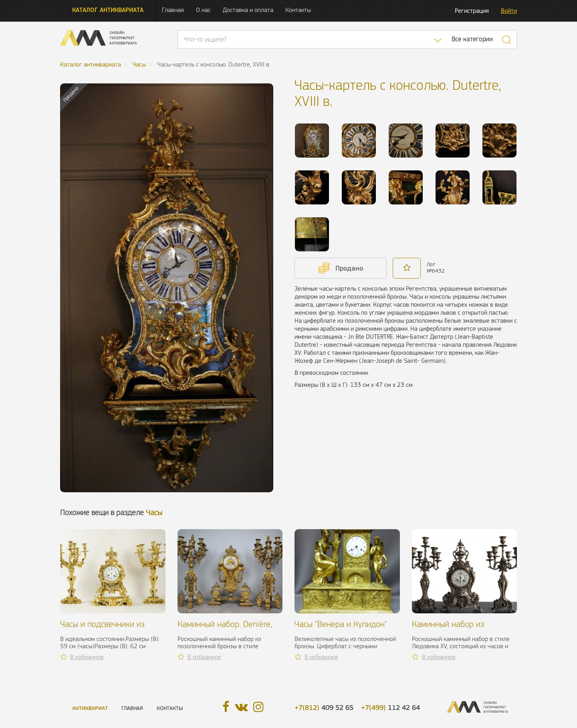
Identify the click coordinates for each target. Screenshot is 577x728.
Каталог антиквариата (108, 10)
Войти (509, 11)
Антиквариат (90, 708)
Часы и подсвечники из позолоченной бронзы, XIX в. (112, 629)
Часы (154, 513)
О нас (203, 10)
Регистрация (472, 11)
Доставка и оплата (248, 10)
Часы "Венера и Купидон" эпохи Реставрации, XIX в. (341, 629)
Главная (173, 10)
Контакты (298, 10)
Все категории (472, 39)
